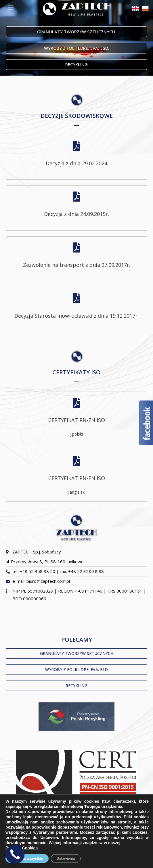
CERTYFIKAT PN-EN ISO (77, 420)
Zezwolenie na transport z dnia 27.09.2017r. (77, 265)
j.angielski (76, 492)
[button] (76, 32)
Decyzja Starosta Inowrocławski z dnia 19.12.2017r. (76, 316)
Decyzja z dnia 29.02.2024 (76, 163)
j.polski (76, 434)
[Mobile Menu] (11, 7)
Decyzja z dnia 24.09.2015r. (76, 214)
